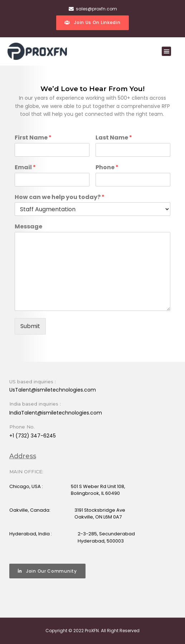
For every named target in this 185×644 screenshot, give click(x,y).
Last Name (114, 138)
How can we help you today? (60, 197)
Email (25, 168)
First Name (33, 138)
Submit (30, 326)
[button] (166, 51)
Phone (107, 168)
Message (28, 227)
